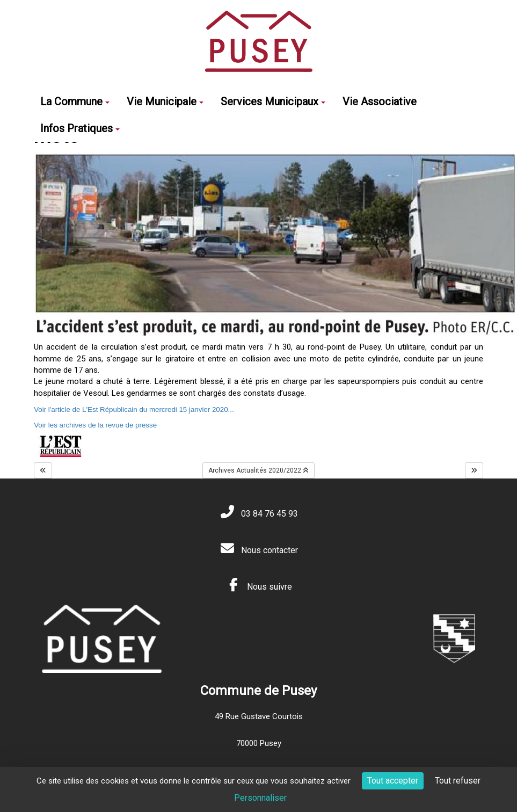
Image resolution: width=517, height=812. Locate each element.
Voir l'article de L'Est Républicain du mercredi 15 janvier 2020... (134, 409)
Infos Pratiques (80, 128)
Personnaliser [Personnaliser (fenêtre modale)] (260, 798)
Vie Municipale (165, 102)
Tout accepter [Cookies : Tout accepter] (393, 781)
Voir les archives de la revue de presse (95, 425)
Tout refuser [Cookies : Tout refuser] (458, 781)
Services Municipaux (273, 102)
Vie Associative (380, 102)
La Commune (75, 102)
